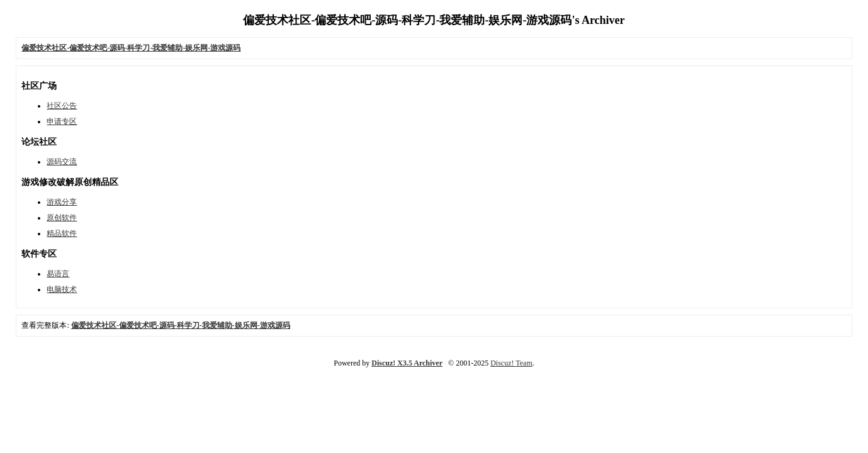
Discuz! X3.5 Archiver (407, 363)
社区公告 (62, 106)
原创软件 (62, 218)
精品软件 (62, 233)
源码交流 (62, 162)
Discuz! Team (511, 363)
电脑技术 (62, 289)
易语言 (58, 274)
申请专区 (62, 121)
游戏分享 (62, 202)
